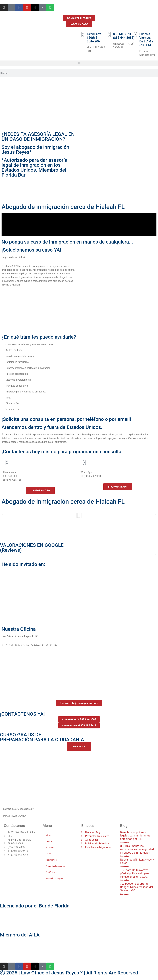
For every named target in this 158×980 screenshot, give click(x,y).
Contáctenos (51, 872)
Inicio (48, 835)
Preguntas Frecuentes (55, 866)
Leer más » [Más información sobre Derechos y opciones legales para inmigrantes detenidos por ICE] (125, 843)
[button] (79, 63)
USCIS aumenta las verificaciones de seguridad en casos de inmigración (137, 849)
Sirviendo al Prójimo (55, 878)
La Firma (50, 841)
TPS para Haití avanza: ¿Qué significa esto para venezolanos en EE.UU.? (135, 873)
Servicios (50, 848)
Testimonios (51, 860)
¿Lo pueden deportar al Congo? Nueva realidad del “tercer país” (136, 887)
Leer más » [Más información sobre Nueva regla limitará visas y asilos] (125, 867)
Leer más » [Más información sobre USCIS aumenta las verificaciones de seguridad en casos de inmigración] (125, 856)
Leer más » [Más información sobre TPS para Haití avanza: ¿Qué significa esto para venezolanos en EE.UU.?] (125, 880)
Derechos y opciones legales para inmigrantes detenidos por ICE (135, 836)
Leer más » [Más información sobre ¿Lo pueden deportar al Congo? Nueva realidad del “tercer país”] (125, 894)
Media (48, 854)
